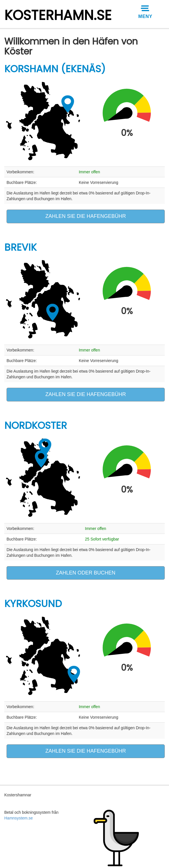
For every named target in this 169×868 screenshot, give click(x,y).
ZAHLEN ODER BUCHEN (85, 573)
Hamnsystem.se (18, 818)
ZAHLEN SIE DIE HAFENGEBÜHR (85, 216)
